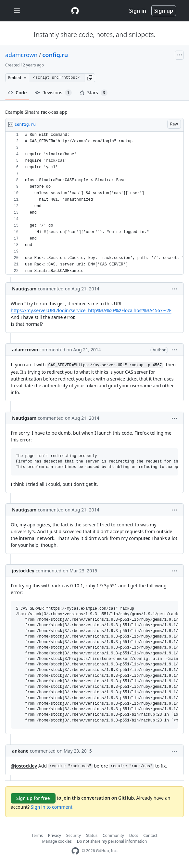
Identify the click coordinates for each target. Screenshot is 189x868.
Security (74, 835)
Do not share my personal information (112, 841)
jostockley (23, 571)
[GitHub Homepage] (75, 851)
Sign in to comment (52, 807)
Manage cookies (57, 841)
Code (17, 93)
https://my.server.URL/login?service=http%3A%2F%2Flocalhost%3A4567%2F (91, 310)
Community (113, 835)
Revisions (53, 93)
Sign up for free (33, 798)
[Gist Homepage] (75, 11)
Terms (37, 835)
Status (92, 835)
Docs (134, 835)
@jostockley (24, 766)
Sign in (138, 11)
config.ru (55, 55)
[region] (94, 203)
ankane (20, 751)
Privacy (55, 835)
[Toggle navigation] (17, 11)
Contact (150, 835)
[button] (90, 78)
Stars (94, 93)
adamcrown (21, 55)
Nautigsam (24, 289)
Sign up (164, 11)
